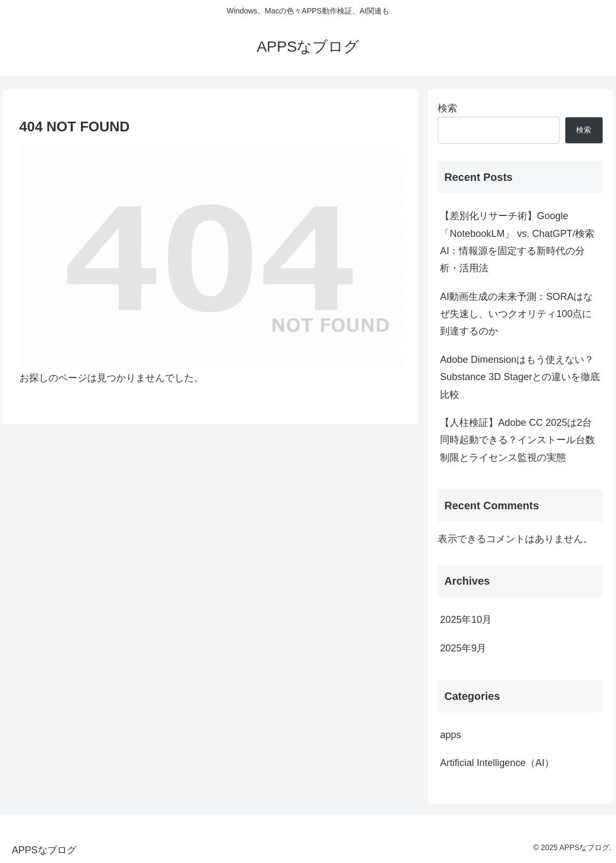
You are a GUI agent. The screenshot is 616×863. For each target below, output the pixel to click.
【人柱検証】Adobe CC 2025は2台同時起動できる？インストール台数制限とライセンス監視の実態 (517, 440)
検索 (447, 108)
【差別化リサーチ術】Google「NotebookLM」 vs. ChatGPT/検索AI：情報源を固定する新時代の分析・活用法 (517, 242)
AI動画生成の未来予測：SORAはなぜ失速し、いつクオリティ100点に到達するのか (516, 314)
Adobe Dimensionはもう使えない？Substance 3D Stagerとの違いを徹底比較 (520, 377)
